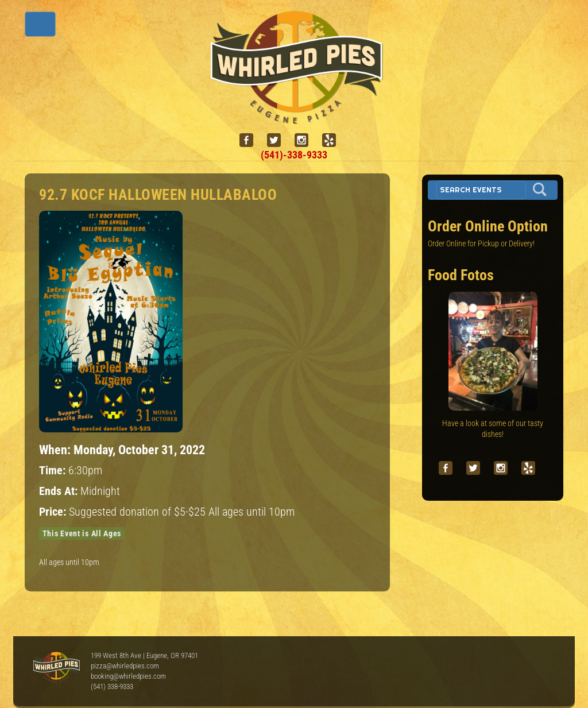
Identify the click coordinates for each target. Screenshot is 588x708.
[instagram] (306, 140)
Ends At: (60, 491)
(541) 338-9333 (112, 686)
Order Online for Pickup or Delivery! (481, 243)
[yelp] (334, 140)
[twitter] (278, 140)
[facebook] (251, 140)
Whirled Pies (56, 668)
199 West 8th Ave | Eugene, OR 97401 (144, 655)
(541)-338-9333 (294, 155)
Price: (54, 512)
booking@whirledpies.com (128, 676)
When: (56, 450)
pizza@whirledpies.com (125, 666)
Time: (54, 471)
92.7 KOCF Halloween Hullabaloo (158, 195)
